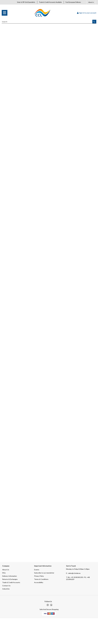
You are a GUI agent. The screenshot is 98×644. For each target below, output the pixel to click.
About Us (91, 2)
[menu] (5, 13)
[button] (94, 22)
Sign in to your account (87, 13)
